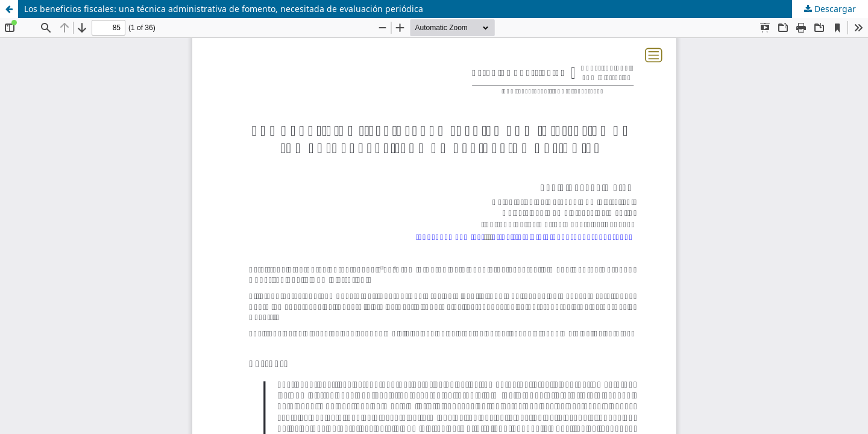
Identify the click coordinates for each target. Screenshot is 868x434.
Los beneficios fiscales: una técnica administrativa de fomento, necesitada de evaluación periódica (224, 9)
